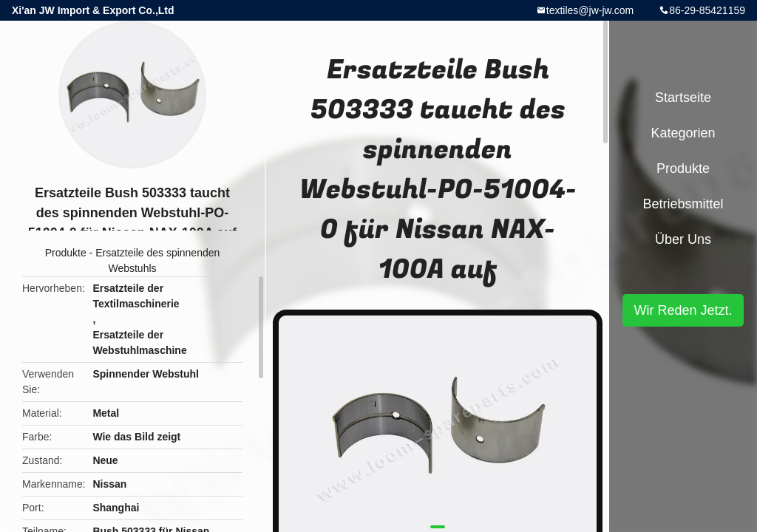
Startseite (683, 98)
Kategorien (683, 133)
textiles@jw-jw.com (590, 10)
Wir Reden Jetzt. (683, 310)
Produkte (66, 253)
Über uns (683, 239)
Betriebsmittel (683, 204)
